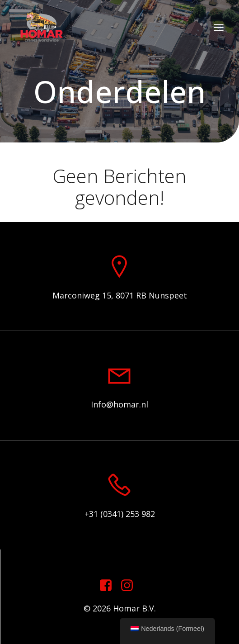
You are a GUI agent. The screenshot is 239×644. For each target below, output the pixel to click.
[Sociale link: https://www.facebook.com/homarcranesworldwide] (109, 586)
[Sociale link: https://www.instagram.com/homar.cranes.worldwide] (130, 586)
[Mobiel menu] (219, 27)
